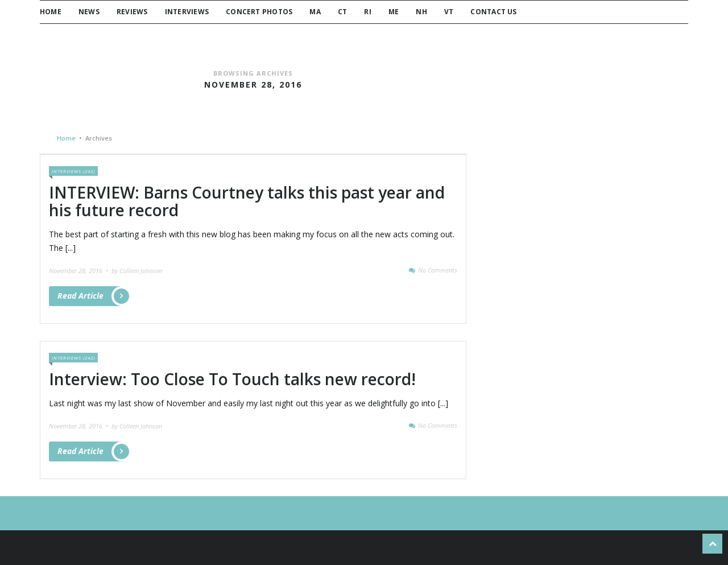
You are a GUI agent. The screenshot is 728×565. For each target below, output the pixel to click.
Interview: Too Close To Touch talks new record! (232, 379)
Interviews (187, 12)
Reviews (132, 12)
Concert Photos (259, 12)
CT (342, 12)
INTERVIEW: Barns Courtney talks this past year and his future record (247, 201)
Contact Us (493, 12)
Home (51, 12)
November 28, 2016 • (79, 271)
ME (394, 12)
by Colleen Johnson (137, 271)
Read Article (90, 296)
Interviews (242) (73, 171)
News (89, 12)
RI (367, 12)
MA (315, 12)
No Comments (438, 270)
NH (421, 12)
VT (449, 12)
